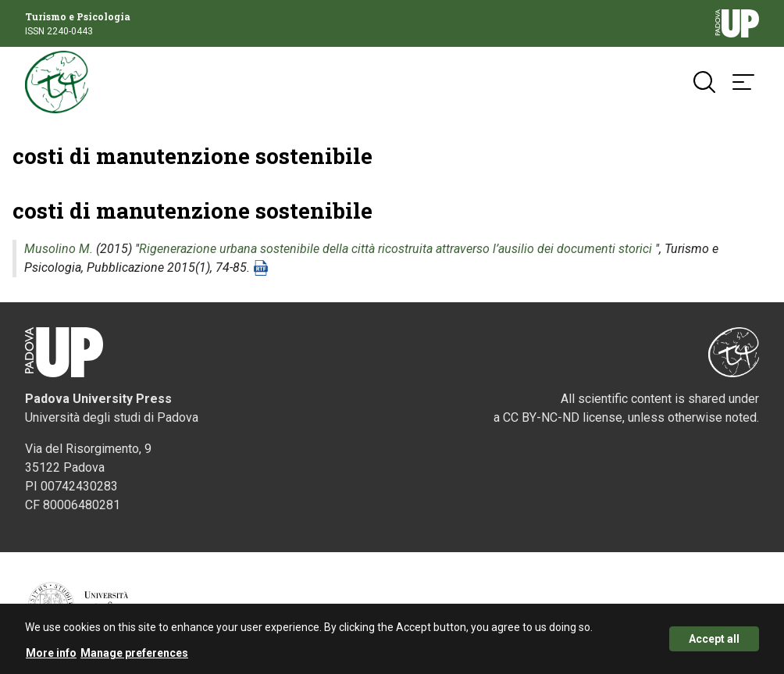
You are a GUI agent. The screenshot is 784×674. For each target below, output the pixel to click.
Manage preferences (134, 656)
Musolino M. (59, 249)
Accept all (714, 642)
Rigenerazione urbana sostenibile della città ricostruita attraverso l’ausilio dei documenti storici (396, 249)
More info (51, 656)
